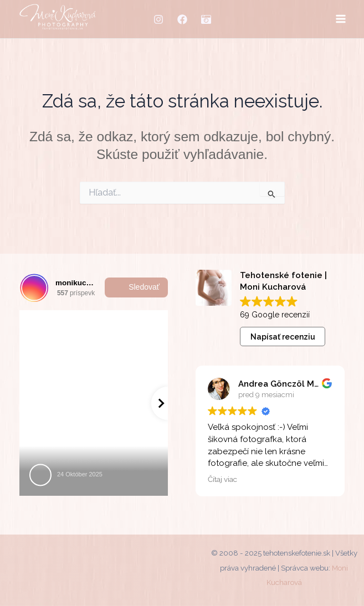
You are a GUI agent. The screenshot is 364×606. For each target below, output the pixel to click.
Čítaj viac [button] (222, 479)
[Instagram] (158, 19)
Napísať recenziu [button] (283, 337)
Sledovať (136, 287)
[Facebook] (182, 19)
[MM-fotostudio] (206, 19)
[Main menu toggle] (340, 19)
